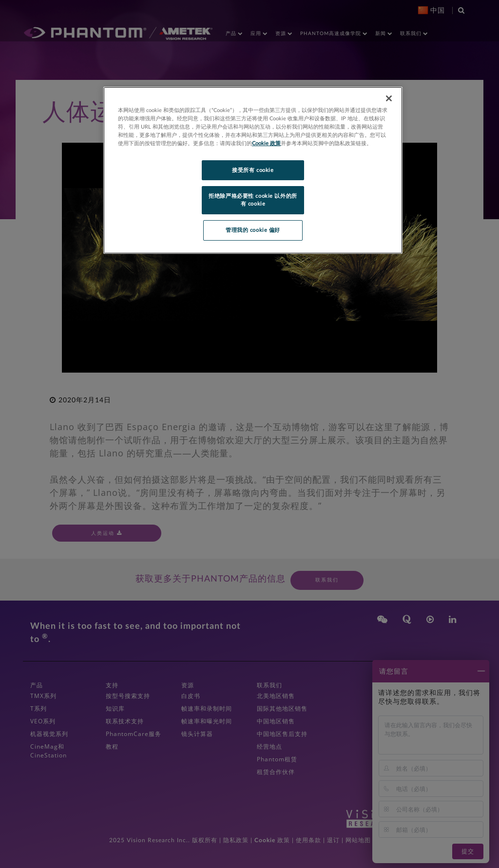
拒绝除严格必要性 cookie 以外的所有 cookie (253, 200)
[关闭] (389, 98)
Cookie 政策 (266, 143)
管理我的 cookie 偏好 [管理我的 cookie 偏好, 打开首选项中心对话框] (253, 230)
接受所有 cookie (253, 170)
